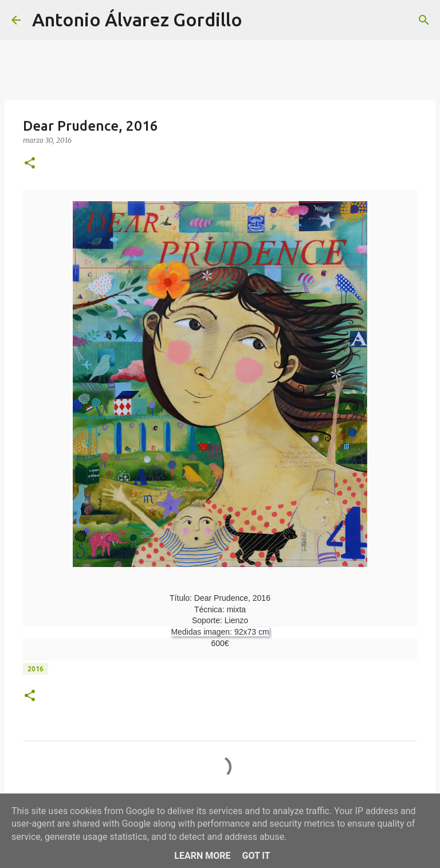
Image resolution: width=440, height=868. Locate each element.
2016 (36, 669)
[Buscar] (258, 20)
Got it (256, 856)
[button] (30, 164)
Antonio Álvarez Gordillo (137, 19)
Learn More (202, 856)
